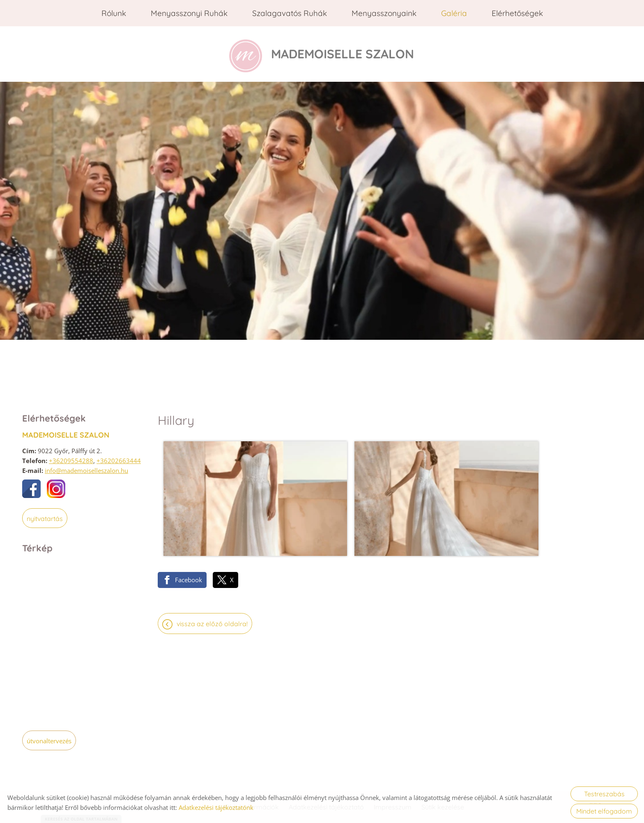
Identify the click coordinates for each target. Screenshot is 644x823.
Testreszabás (604, 794)
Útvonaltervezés (49, 739)
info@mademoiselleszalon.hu (86, 468)
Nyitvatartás (45, 516)
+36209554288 (71, 459)
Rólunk (114, 13)
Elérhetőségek (517, 13)
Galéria (454, 13)
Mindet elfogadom (604, 811)
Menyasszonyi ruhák (189, 13)
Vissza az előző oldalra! (212, 573)
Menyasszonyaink (384, 13)
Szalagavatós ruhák (290, 13)
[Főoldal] (241, 53)
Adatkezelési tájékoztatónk (216, 807)
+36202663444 (119, 459)
